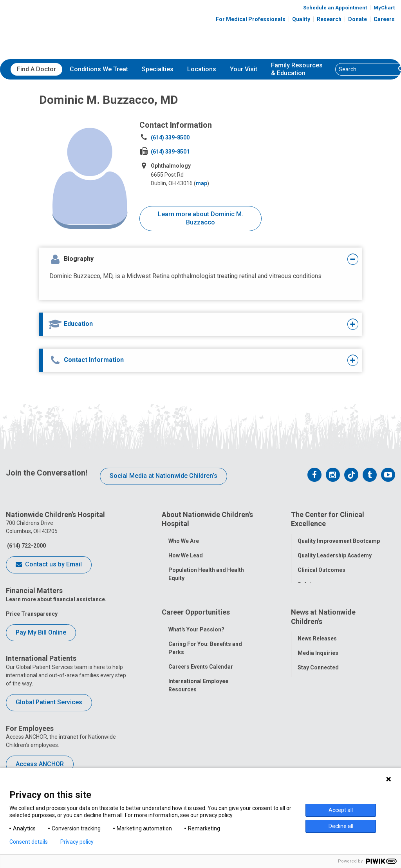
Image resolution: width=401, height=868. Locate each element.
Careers (384, 19)
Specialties (158, 69)
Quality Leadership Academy (335, 553)
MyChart (384, 8)
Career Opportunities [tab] (196, 630)
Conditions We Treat (99, 69)
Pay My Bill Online (41, 632)
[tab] (186, 259)
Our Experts (313, 712)
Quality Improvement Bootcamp (339, 538)
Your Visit (244, 69)
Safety (306, 582)
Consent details (29, 842)
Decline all (341, 826)
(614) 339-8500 (170, 137)
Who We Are (184, 538)
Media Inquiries (318, 669)
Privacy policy (77, 842)
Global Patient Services (49, 702)
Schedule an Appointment (335, 8)
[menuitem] (36, 69)
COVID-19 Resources (196, 749)
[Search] (366, 69)
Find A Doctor (36, 69)
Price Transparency (32, 614)
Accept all (341, 810)
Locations (202, 69)
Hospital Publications (326, 698)
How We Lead (186, 553)
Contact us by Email (49, 565)
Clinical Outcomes (322, 567)
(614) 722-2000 (26, 546)
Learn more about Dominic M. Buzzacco (200, 218)
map (201, 183)
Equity (306, 596)
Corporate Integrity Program (206, 590)
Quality (301, 19)
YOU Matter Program (196, 720)
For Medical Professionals (251, 19)
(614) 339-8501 (170, 152)
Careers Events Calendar (201, 682)
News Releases (317, 654)
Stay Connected (318, 683)
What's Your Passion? (196, 645)
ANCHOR (180, 734)
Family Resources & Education (297, 69)
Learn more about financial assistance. (56, 599)
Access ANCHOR (40, 764)
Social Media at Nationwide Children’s (163, 476)
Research (329, 19)
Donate (358, 19)
